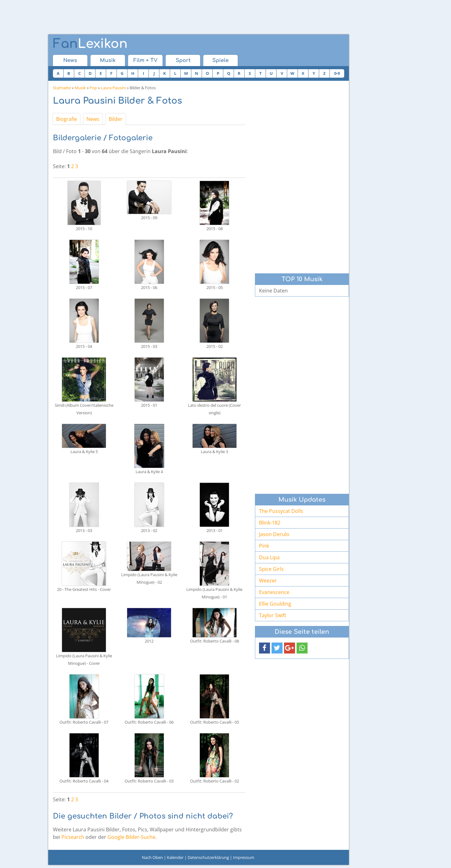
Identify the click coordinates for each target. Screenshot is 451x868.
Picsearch (73, 837)
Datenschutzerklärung (208, 857)
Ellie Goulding (275, 604)
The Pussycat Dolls (281, 511)
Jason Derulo (274, 534)
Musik (108, 60)
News (70, 60)
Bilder (116, 119)
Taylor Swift (273, 615)
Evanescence (274, 592)
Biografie (67, 119)
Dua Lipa (269, 557)
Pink (264, 546)
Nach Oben (152, 857)
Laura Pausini (113, 88)
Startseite (62, 88)
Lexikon (90, 44)
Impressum (244, 857)
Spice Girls (271, 569)
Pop (93, 88)
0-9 (337, 73)
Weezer (268, 581)
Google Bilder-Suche (131, 837)
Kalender (175, 857)
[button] (264, 648)
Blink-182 (270, 523)
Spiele (220, 60)
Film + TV (145, 60)
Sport (183, 60)
